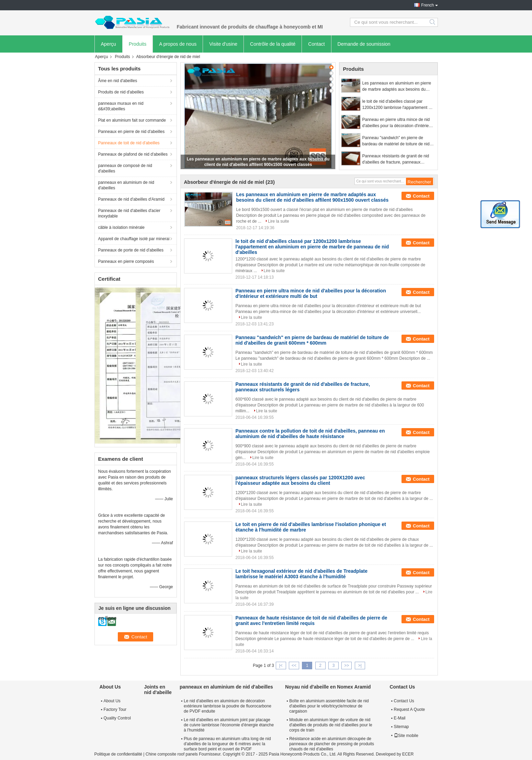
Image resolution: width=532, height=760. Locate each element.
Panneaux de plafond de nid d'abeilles (133, 154)
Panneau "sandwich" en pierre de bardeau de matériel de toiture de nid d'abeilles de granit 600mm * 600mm (396, 141)
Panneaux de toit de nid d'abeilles (129, 143)
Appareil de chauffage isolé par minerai (134, 239)
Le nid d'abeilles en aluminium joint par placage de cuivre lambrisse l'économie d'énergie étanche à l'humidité (229, 725)
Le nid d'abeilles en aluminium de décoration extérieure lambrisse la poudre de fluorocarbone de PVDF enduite (228, 706)
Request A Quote (410, 709)
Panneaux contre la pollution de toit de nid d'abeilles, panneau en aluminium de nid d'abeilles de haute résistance (310, 434)
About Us (112, 701)
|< (281, 666)
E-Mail (400, 718)
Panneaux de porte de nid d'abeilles (131, 250)
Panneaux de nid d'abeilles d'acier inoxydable (129, 213)
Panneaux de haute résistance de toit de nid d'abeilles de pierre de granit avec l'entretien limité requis (312, 621)
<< (294, 666)
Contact (316, 44)
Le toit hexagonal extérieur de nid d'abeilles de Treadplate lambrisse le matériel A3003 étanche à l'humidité (302, 574)
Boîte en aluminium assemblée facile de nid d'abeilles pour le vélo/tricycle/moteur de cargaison (329, 706)
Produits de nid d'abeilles (121, 92)
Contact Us (404, 701)
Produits (138, 44)
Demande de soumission (364, 44)
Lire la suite (278, 221)
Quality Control (117, 718)
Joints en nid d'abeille (158, 690)
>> (347, 666)
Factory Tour (115, 709)
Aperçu (109, 44)
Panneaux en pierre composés (126, 261)
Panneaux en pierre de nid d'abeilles (132, 132)
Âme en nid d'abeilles (118, 81)
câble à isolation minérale (121, 227)
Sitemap (401, 727)
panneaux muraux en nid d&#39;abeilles (121, 106)
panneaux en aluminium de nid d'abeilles (126, 185)
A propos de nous (178, 44)
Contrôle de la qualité (273, 44)
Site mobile (406, 736)
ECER (408, 754)
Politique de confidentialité (118, 754)
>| (360, 666)
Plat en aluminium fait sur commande (132, 120)
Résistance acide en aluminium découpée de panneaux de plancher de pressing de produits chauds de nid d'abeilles (332, 744)
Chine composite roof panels (172, 754)
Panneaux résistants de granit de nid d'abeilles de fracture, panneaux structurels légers (396, 159)
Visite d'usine (223, 44)
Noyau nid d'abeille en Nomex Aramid (328, 687)
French (427, 5)
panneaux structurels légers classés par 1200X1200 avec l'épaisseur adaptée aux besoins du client (300, 480)
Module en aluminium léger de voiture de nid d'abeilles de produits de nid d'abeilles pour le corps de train (331, 725)
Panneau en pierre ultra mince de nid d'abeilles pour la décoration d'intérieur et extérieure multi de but (398, 123)
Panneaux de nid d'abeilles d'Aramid (131, 199)
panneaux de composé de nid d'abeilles (125, 168)
